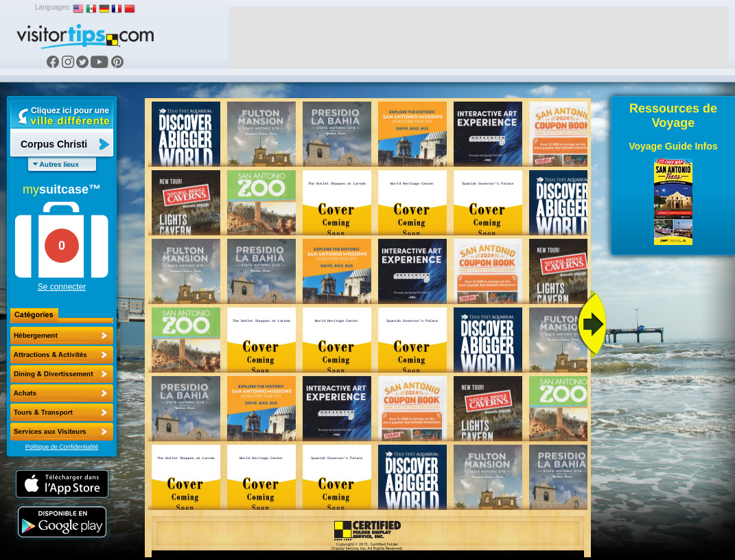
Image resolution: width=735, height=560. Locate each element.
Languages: (53, 7)
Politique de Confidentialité (62, 447)
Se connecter (62, 287)
